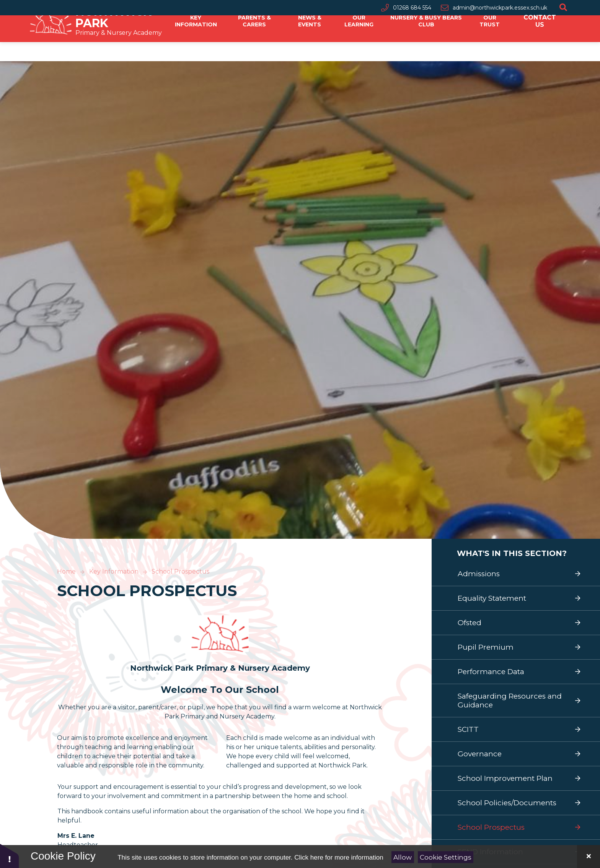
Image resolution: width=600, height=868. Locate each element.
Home (66, 571)
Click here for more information (339, 857)
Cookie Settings (446, 857)
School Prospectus (180, 571)
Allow (403, 857)
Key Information (114, 571)
